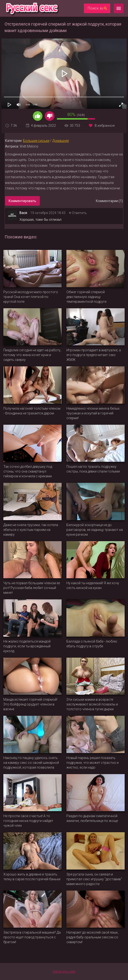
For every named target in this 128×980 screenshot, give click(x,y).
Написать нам (64, 971)
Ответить (79, 213)
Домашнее (61, 141)
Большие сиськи (36, 141)
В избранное (105, 126)
